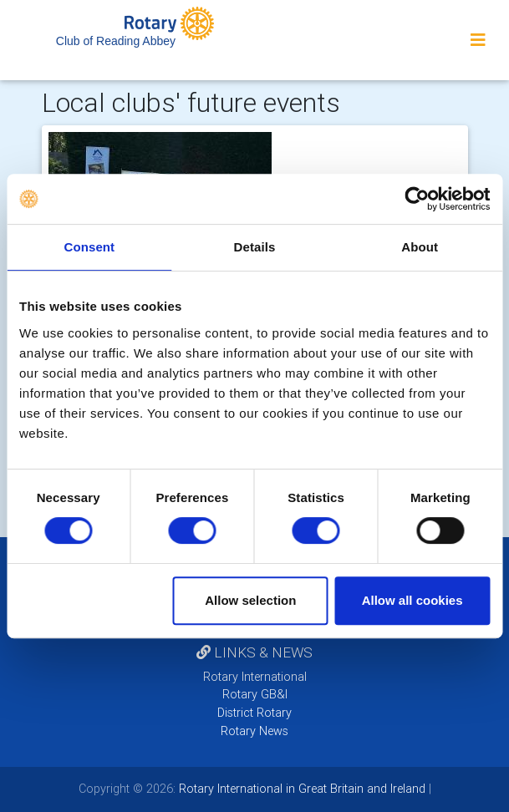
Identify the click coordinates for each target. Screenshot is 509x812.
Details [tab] (255, 247)
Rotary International (255, 677)
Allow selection (250, 600)
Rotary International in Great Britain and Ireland (300, 789)
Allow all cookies (412, 600)
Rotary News (254, 731)
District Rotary (254, 713)
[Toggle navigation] (478, 40)
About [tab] (420, 247)
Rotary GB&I (255, 694)
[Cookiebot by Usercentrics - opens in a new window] (417, 199)
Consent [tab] (89, 247)
